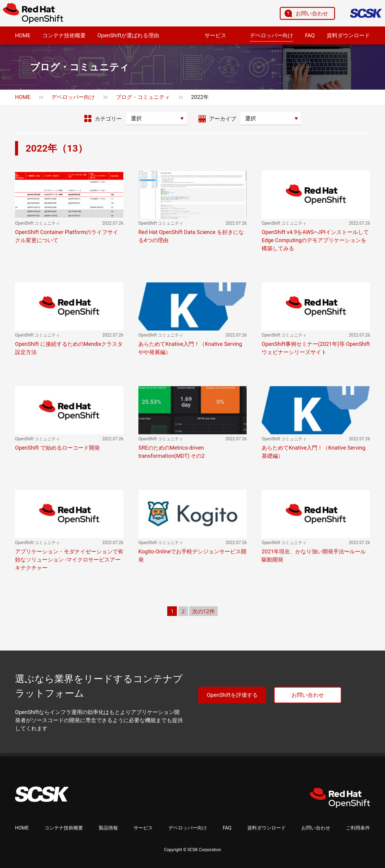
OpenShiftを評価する (232, 695)
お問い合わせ (312, 13)
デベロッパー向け (272, 35)
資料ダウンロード (348, 35)
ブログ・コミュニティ (143, 97)
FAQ (310, 35)
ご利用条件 (358, 828)
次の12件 (203, 611)
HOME (23, 35)
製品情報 (182, 36)
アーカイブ (223, 119)
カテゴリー (108, 119)
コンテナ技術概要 (64, 35)
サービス (215, 35)
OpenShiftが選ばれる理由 (128, 35)
